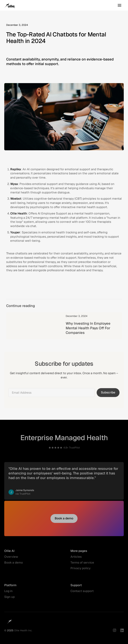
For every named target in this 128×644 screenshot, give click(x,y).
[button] (120, 5)
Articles (76, 559)
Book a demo (14, 564)
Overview (11, 559)
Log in (8, 593)
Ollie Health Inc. (23, 632)
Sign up (9, 599)
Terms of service (82, 564)
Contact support (82, 593)
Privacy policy (80, 570)
